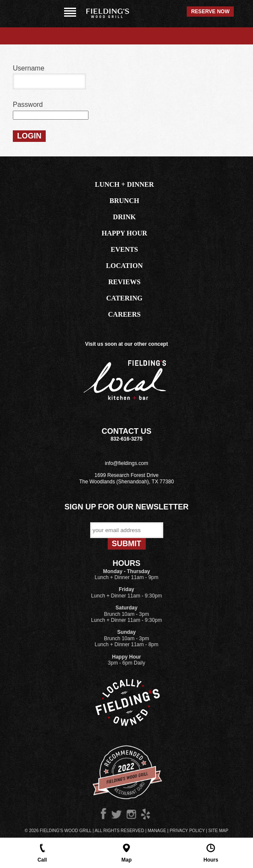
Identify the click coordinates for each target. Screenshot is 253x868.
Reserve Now (210, 12)
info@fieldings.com (126, 463)
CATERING (124, 298)
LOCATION (124, 266)
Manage (157, 831)
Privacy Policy (187, 831)
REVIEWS (124, 282)
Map (126, 852)
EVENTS (124, 249)
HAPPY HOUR (125, 233)
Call (42, 852)
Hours (211, 852)
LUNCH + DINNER (124, 184)
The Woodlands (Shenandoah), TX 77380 (126, 482)
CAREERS (124, 314)
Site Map (218, 831)
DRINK (124, 217)
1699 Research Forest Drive (126, 475)
